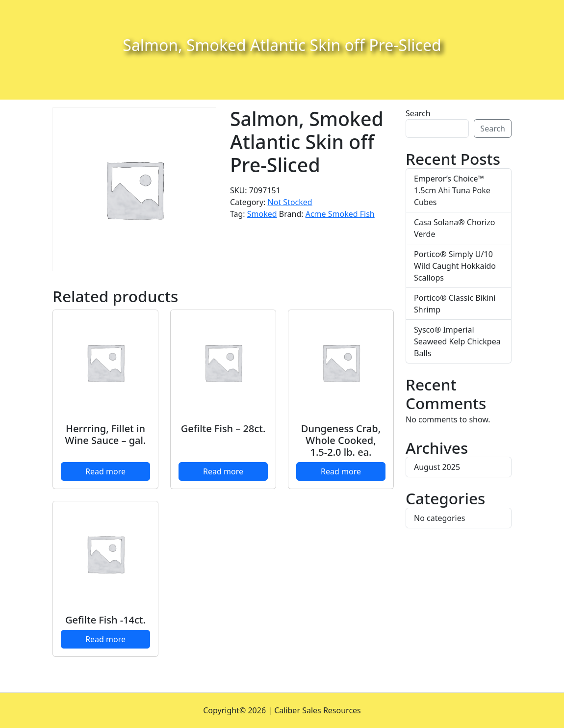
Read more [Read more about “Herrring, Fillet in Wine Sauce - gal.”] (105, 471)
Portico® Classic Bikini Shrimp (455, 304)
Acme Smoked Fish (340, 214)
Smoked (262, 214)
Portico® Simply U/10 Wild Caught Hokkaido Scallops (455, 266)
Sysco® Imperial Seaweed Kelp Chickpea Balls (457, 341)
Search (418, 113)
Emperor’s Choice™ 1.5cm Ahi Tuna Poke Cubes (452, 190)
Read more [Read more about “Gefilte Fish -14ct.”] (105, 639)
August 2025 (437, 467)
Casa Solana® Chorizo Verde (454, 228)
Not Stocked (290, 202)
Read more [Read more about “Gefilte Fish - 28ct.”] (223, 471)
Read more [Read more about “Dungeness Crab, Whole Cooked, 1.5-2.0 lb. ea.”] (341, 471)
